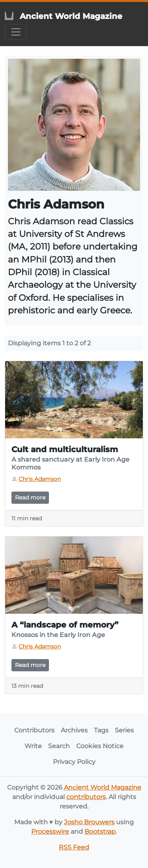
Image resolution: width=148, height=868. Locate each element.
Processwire (50, 832)
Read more (30, 497)
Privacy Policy (74, 762)
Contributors (34, 730)
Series (124, 730)
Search (59, 746)
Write (33, 746)
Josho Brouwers (89, 822)
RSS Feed (74, 847)
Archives (74, 730)
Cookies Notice (100, 746)
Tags (101, 730)
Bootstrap (100, 832)
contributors (86, 797)
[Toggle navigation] (16, 32)
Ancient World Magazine (103, 787)
